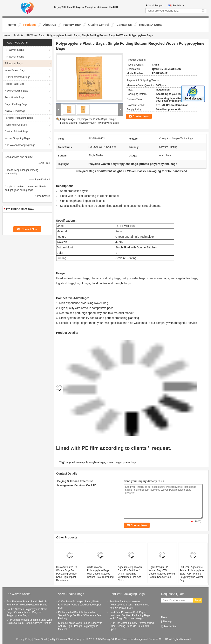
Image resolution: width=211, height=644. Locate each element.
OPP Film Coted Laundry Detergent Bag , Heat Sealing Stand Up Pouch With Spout (132, 626)
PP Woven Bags (35, 35)
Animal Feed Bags (15, 111)
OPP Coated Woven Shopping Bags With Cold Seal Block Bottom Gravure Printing (29, 621)
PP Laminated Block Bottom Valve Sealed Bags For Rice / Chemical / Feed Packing (80, 615)
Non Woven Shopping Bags (20, 145)
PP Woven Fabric (14, 57)
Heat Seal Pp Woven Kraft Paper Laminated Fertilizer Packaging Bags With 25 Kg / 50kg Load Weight (130, 615)
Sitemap (167, 622)
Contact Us (124, 25)
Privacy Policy (24, 639)
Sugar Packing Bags (16, 104)
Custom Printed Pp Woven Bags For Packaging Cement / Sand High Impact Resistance (67, 574)
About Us (50, 25)
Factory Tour (72, 25)
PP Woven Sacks (14, 50)
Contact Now (141, 116)
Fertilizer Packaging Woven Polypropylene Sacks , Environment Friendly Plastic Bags (129, 605)
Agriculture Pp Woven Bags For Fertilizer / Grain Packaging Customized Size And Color (130, 574)
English (178, 6)
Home (12, 25)
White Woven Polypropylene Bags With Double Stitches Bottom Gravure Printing (100, 572)
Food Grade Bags (15, 98)
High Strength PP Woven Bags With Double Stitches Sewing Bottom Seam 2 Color (162, 572)
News (164, 617)
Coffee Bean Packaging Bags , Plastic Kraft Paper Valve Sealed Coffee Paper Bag (80, 605)
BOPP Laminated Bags (17, 77)
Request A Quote (151, 25)
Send (198, 600)
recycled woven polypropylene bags (85, 462)
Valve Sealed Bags (15, 70)
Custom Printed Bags (16, 132)
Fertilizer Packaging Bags (19, 118)
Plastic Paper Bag (15, 84)
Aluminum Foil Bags (16, 125)
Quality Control (99, 25)
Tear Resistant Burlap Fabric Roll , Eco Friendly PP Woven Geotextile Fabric (28, 603)
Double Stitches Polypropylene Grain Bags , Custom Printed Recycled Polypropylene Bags (27, 612)
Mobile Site (169, 626)
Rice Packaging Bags (16, 91)
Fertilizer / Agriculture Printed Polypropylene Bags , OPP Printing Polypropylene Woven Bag (192, 574)
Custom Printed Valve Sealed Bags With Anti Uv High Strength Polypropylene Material (80, 626)
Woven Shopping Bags (17, 138)
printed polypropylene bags (121, 462)
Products (30, 25)
